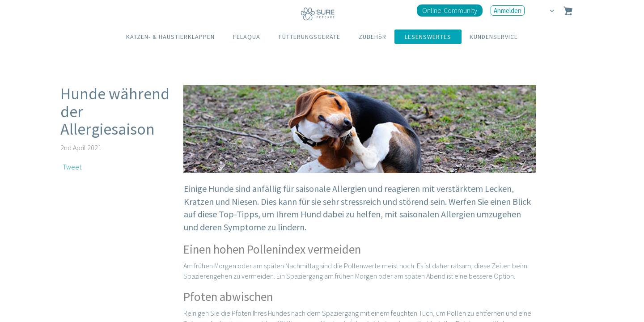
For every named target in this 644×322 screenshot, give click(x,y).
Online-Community (450, 10)
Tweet (72, 167)
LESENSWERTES (428, 37)
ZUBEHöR (373, 37)
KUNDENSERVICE (494, 37)
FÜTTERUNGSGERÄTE (309, 37)
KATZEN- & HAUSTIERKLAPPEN (170, 37)
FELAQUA (247, 37)
